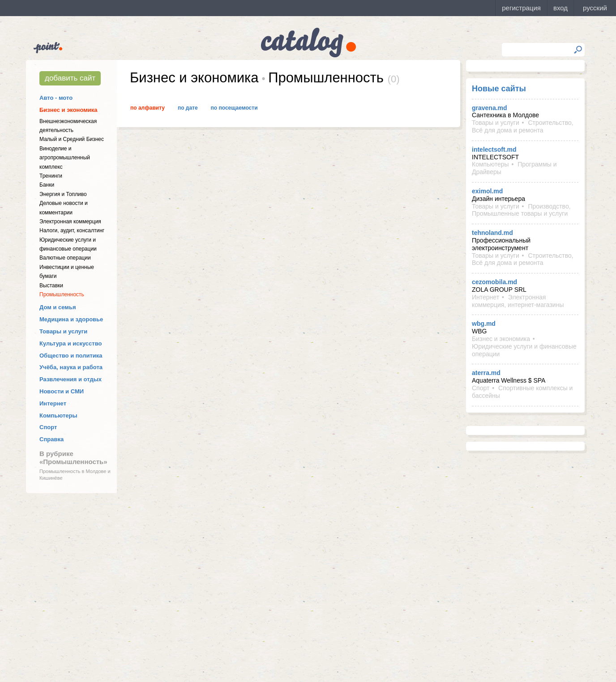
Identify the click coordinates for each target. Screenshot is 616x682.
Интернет (53, 403)
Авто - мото (56, 98)
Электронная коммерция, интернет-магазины (518, 301)
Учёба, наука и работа (71, 367)
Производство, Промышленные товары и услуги (521, 210)
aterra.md (486, 373)
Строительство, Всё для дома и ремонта (523, 126)
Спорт (48, 427)
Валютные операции (65, 258)
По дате (188, 108)
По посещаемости (234, 108)
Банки (47, 185)
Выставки (51, 286)
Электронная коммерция (70, 222)
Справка (51, 439)
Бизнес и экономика (68, 110)
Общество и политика (71, 356)
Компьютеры (58, 416)
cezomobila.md (494, 282)
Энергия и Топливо (63, 194)
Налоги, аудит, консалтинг (72, 230)
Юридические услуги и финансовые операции (524, 350)
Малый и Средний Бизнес (72, 139)
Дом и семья (58, 307)
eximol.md (487, 191)
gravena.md (490, 108)
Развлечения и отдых (71, 379)
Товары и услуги (63, 331)
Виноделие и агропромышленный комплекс (65, 158)
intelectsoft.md (494, 149)
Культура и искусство (71, 343)
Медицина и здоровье (71, 319)
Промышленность (62, 294)
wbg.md (484, 324)
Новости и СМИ (62, 391)
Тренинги (51, 176)
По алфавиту (148, 108)
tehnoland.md (492, 233)
